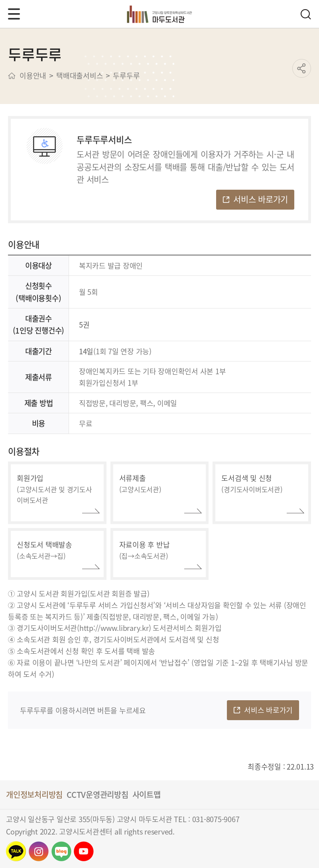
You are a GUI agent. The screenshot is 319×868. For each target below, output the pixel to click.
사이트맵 (147, 794)
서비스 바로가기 (261, 199)
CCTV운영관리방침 (97, 794)
